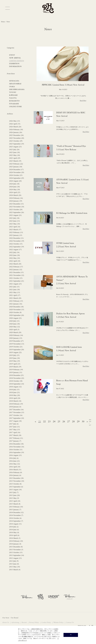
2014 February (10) (16, 541)
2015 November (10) (17, 481)
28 (73, 422)
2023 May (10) (15, 224)
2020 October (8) (15, 313)
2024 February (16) (16, 198)
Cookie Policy (46, 623)
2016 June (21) (15, 461)
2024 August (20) (15, 181)
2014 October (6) (15, 518)
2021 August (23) (15, 284)
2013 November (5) (16, 550)
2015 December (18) (16, 478)
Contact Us (70, 623)
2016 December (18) (16, 444)
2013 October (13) (16, 553)
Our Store (6, 618)
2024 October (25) (16, 175)
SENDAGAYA (14, 81)
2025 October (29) (16, 141)
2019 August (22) (15, 353)
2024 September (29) (17, 178)
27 (69, 422)
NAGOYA (13, 98)
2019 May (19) (15, 361)
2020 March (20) (15, 333)
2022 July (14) (14, 253)
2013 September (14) (17, 555)
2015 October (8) (15, 484)
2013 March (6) (15, 570)
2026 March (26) (15, 127)
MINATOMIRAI (15, 84)
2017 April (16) (15, 433)
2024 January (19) (16, 201)
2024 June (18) (15, 187)
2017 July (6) (14, 424)
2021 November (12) (17, 275)
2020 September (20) (17, 315)
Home (3, 22)
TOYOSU (13, 92)
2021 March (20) (15, 298)
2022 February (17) (16, 267)
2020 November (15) (17, 310)
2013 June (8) (14, 564)
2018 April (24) (15, 398)
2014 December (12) (16, 513)
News (8, 22)
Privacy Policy (34, 623)
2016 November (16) (17, 447)
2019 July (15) (14, 355)
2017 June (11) (15, 427)
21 (40, 422)
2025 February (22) (16, 164)
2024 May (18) (15, 190)
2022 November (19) (17, 241)
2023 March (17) (15, 230)
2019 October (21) (16, 347)
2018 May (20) (15, 395)
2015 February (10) (16, 507)
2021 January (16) (16, 304)
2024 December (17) (16, 170)
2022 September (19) (17, 247)
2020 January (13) (16, 338)
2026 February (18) (16, 130)
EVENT (12, 55)
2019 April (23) (15, 364)
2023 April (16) (15, 227)
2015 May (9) (14, 498)
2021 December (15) (16, 273)
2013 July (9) (14, 561)
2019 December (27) (16, 341)
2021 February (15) (16, 301)
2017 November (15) (17, 413)
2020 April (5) (14, 330)
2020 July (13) (14, 321)
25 (59, 422)
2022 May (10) (15, 258)
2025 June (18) (15, 153)
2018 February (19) (16, 404)
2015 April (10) (15, 501)
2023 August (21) (15, 215)
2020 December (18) (16, 307)
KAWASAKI (13, 95)
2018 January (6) (15, 407)
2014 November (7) (16, 515)
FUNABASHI (14, 104)
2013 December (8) (16, 547)
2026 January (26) (16, 133)
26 (64, 422)
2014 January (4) (15, 544)
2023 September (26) (17, 213)
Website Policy (59, 623)
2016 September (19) (17, 453)
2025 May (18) (15, 155)
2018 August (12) (15, 387)
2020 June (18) (15, 324)
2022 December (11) (16, 238)
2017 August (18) (15, 421)
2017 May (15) (15, 430)
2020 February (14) (16, 335)
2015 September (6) (16, 487)
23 (49, 422)
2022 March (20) (15, 264)
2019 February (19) (16, 370)
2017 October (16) (16, 415)
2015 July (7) (14, 493)
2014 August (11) (15, 524)
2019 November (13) (17, 344)
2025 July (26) (14, 150)
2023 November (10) (17, 207)
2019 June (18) (15, 358)
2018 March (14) (15, 401)
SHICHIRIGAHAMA (17, 90)
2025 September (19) (17, 144)
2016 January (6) (15, 475)
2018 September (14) (17, 384)
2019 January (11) (16, 373)
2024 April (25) (15, 193)
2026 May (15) (15, 121)
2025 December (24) (16, 135)
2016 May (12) (15, 464)
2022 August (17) (15, 250)
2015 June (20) (15, 495)
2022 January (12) (16, 270)
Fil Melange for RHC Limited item (72, 213)
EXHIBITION (14, 64)
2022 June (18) (15, 255)
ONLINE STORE (16, 107)
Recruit (24, 623)
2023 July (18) (14, 218)
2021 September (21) (17, 281)
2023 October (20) (16, 210)
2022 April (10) (15, 261)
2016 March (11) (15, 470)
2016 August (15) (15, 455)
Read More (83, 101)
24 (54, 422)
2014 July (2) (14, 527)
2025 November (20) (17, 138)
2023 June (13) (15, 221)
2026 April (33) (15, 124)
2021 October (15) (16, 278)
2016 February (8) (16, 473)
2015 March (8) (15, 504)
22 (44, 422)
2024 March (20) (15, 195)
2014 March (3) (15, 538)
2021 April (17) (15, 295)
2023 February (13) (16, 233)
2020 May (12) (15, 327)
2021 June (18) (15, 290)
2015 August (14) (15, 490)
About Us (6, 623)
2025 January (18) (16, 167)
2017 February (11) (16, 438)
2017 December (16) (16, 410)
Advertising (16, 623)
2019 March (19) (15, 367)
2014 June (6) (14, 530)
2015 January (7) (15, 510)
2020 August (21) (15, 318)
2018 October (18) (16, 381)
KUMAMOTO (14, 101)
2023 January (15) (16, 235)
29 (78, 422)
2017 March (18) (15, 435)
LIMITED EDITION (17, 61)
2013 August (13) (15, 558)
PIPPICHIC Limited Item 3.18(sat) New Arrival (63, 85)
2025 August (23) (15, 147)
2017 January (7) (15, 441)
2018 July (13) (14, 390)
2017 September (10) (17, 418)
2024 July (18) (14, 184)
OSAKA (12, 87)
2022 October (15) (16, 244)
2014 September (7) (16, 521)
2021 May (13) (15, 293)
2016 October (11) (16, 450)
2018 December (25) (16, 375)
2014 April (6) (14, 535)
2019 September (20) (17, 350)
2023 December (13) (16, 204)
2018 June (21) (15, 393)
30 (83, 422)
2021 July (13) (14, 287)
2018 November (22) (17, 378)
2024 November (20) (17, 173)
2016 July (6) (14, 458)
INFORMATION (15, 67)
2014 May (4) (14, 533)
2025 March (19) (15, 161)
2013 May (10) (15, 567)
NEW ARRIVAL (15, 58)
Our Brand (14, 618)
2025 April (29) (15, 158)
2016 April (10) (15, 467)
